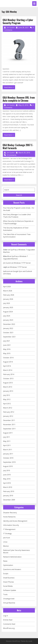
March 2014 (8, 370)
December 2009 (9, 500)
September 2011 (9, 429)
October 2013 (8, 379)
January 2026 (8, 299)
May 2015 (7, 353)
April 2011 (7, 445)
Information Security (11, 525)
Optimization (8, 565)
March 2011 (8, 450)
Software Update (10, 590)
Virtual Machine (9, 603)
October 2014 (8, 358)
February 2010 (9, 491)
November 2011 (9, 425)
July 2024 (7, 316)
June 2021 (7, 345)
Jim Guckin (7, 263)
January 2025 (8, 307)
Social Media (8, 586)
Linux (5, 542)
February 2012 (9, 412)
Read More (10, 88)
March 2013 (8, 387)
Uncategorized (9, 599)
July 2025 (7, 303)
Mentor (6, 546)
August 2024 (8, 312)
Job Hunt (7, 538)
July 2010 (7, 470)
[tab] (34, 4)
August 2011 (8, 433)
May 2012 (7, 399)
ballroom (7, 271)
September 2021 (9, 337)
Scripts (6, 574)
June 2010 (7, 475)
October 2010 (8, 458)
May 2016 (7, 349)
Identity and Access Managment (15, 521)
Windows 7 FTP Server (22, 263)
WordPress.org (9, 628)
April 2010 (7, 483)
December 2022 (9, 324)
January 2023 (8, 320)
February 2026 (9, 295)
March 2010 (8, 487)
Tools (5, 594)
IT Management (9, 529)
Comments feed (9, 624)
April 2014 (7, 366)
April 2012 (7, 404)
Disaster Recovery (10, 513)
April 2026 (7, 287)
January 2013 (8, 391)
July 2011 (7, 437)
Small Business (9, 578)
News (5, 561)
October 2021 (8, 333)
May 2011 (7, 441)
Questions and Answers (12, 569)
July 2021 (7, 341)
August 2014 (8, 362)
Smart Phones (9, 582)
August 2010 (8, 466)
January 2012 (8, 416)
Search (19, 195)
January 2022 (8, 328)
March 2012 (8, 408)
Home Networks (9, 517)
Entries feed (8, 620)
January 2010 (8, 496)
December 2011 (9, 420)
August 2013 (8, 383)
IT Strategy (7, 533)
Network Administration (12, 557)
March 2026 (8, 291)
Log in (6, 616)
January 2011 (8, 454)
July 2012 (7, 395)
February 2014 (9, 374)
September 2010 (9, 462)
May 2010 (7, 479)
